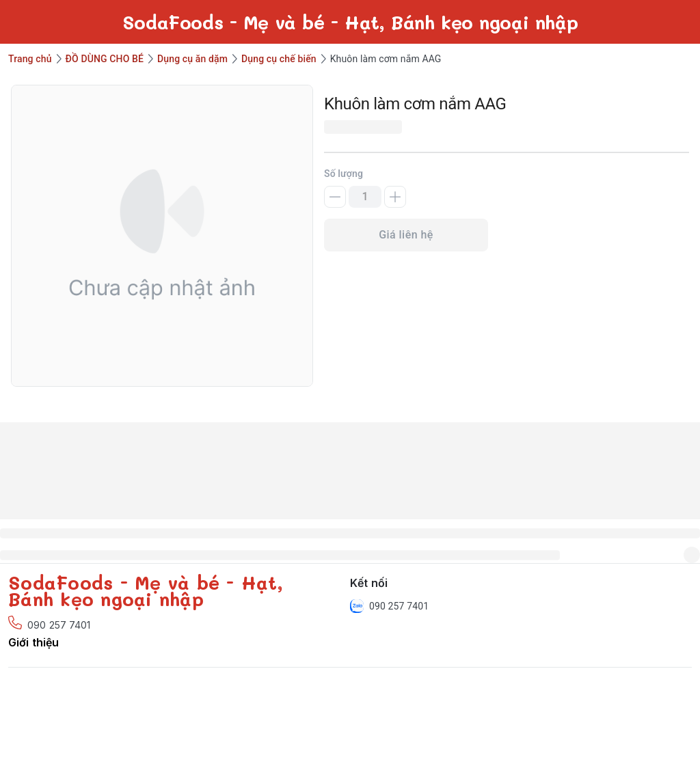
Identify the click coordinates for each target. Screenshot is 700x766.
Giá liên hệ (406, 235)
